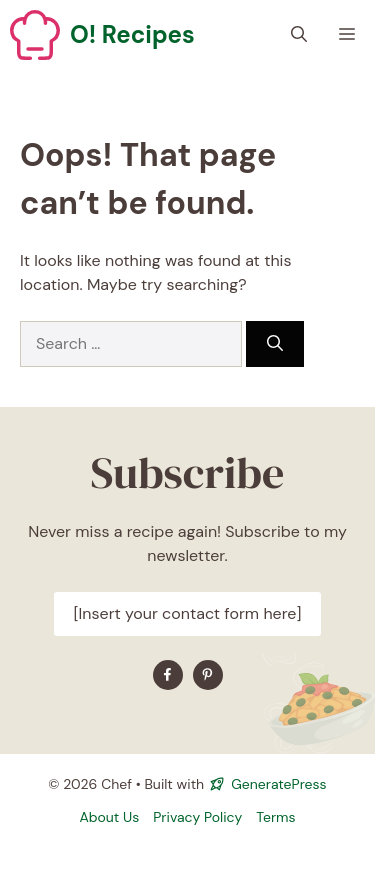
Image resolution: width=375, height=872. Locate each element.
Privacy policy (197, 817)
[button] (299, 35)
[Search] (275, 344)
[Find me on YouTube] (208, 675)
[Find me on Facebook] (168, 675)
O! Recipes (132, 34)
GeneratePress (278, 784)
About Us (109, 817)
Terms (275, 817)
